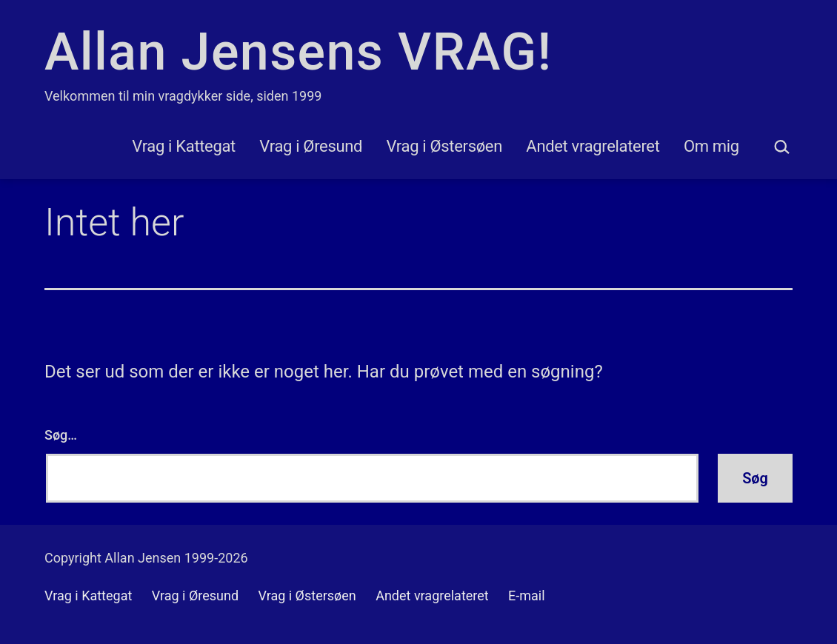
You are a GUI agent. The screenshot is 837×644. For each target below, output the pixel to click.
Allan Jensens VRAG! (298, 52)
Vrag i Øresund (311, 146)
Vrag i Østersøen (444, 146)
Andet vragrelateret (593, 146)
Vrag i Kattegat (184, 146)
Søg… (61, 435)
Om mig (711, 146)
